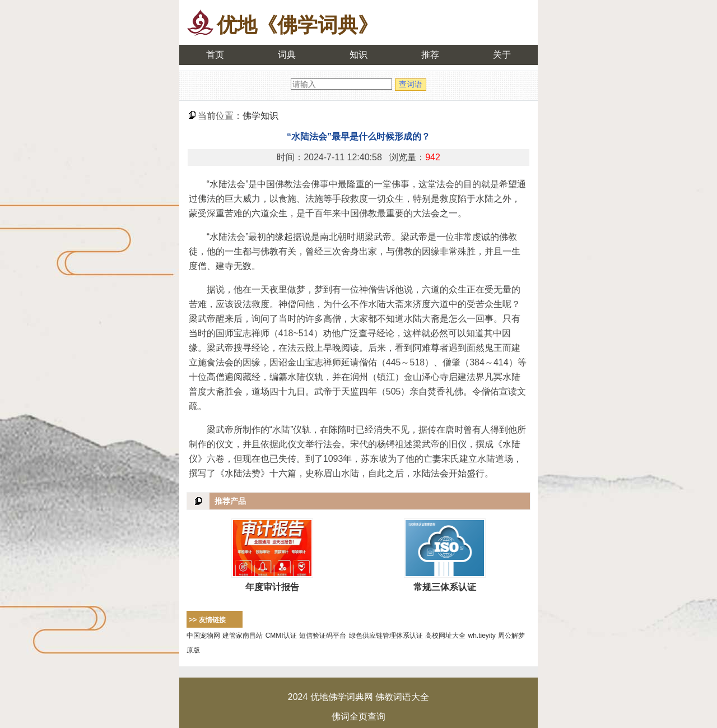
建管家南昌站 (243, 636)
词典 (287, 55)
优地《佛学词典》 (297, 25)
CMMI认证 (281, 636)
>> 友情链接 (207, 620)
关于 (502, 55)
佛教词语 (393, 697)
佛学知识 (260, 116)
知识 (358, 55)
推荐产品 (230, 501)
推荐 (430, 55)
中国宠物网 (203, 636)
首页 (215, 55)
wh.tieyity (482, 636)
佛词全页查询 (358, 717)
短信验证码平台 (323, 636)
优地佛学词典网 (342, 697)
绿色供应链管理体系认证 (386, 636)
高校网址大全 (445, 636)
